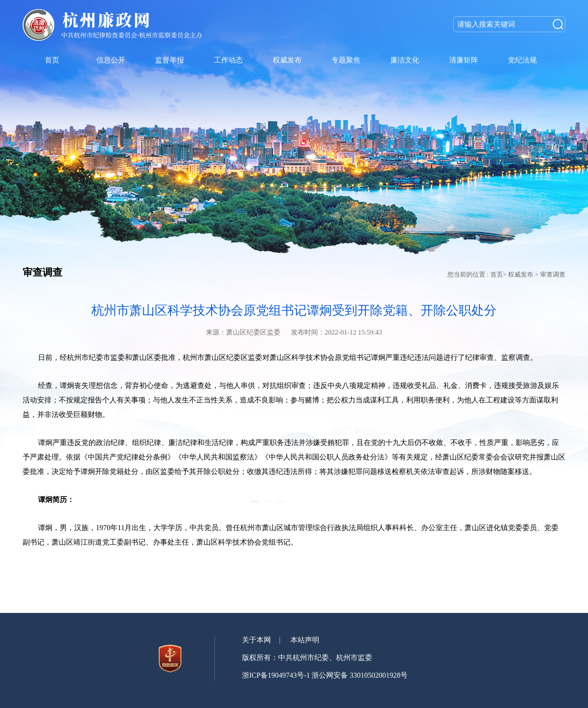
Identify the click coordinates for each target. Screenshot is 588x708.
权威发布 (521, 275)
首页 (497, 275)
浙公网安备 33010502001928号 (360, 675)
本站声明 (305, 640)
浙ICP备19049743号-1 (276, 675)
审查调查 (553, 275)
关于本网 (256, 640)
